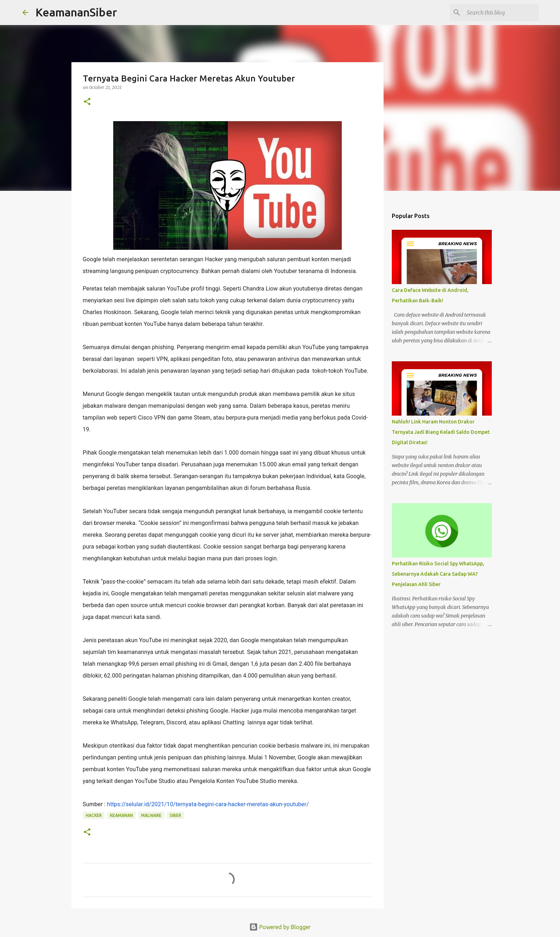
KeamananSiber (76, 12)
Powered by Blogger (280, 927)
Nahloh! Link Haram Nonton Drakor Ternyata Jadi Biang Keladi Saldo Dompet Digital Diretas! (441, 432)
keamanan (121, 815)
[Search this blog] (501, 13)
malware (151, 815)
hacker (94, 815)
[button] (87, 102)
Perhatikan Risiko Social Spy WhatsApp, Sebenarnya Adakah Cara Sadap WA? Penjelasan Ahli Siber (438, 574)
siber (175, 815)
